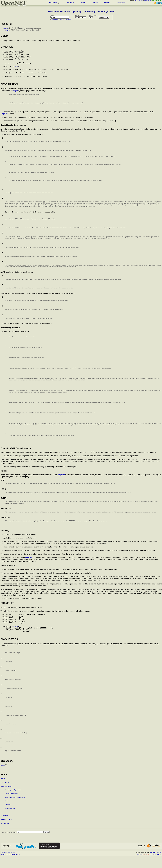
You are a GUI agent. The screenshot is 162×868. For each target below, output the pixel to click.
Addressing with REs (11, 805)
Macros (7, 813)
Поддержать (148, 866)
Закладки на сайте (8, 864)
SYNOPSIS (5, 794)
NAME (3, 790)
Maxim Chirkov (156, 864)
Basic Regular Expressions (13, 802)
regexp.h (14, 71)
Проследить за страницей (11, 866)
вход (142, 1)
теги (123, 3)
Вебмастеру (157, 866)
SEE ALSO (5, 835)
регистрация (147, 1)
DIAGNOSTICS (6, 831)
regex (16, 97)
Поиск (119, 3)
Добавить (139, 866)
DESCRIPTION (6, 798)
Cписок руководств (58, 19)
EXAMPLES (5, 827)
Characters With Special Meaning (15, 809)
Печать (68, 19)
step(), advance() (10, 820)
